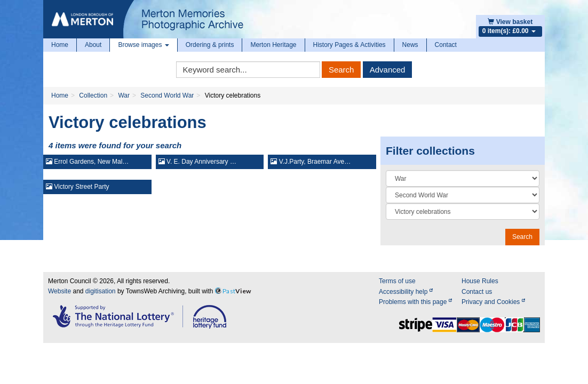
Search (341, 70)
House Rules (480, 281)
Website (59, 291)
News (410, 45)
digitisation (101, 291)
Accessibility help (406, 292)
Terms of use (397, 281)
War (124, 95)
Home (60, 45)
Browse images (143, 45)
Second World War (167, 95)
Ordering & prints (210, 45)
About (93, 45)
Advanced (388, 70)
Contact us (477, 292)
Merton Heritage (273, 45)
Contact (446, 45)
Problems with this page (415, 302)
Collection (93, 95)
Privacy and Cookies (493, 302)
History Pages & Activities (349, 45)
